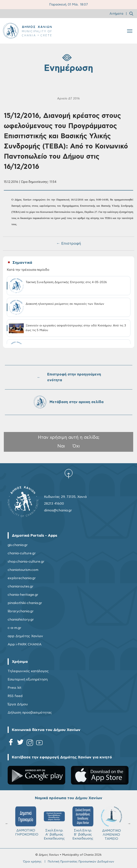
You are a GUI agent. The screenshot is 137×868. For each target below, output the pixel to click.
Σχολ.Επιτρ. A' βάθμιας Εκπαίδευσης (54, 823)
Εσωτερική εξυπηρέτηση (28, 679)
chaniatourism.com (23, 570)
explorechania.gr (22, 578)
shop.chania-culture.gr (26, 562)
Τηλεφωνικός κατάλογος (28, 671)
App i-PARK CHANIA (25, 644)
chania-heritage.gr (23, 595)
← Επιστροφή (69, 244)
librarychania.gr (21, 611)
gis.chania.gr (18, 545)
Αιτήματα (116, 14)
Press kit (15, 688)
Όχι (76, 446)
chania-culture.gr (22, 553)
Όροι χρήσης (32, 862)
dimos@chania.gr (58, 510)
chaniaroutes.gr (21, 586)
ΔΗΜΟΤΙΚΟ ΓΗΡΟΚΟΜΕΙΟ (27, 821)
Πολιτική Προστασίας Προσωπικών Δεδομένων (81, 862)
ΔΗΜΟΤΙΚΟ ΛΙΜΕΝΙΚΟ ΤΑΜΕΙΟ (111, 823)
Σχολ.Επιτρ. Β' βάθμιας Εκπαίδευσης (83, 823)
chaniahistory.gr (21, 620)
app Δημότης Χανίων (25, 636)
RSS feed (15, 696)
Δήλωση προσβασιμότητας (30, 713)
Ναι (61, 446)
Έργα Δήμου (18, 704)
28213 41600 (54, 504)
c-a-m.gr (15, 628)
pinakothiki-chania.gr (25, 603)
